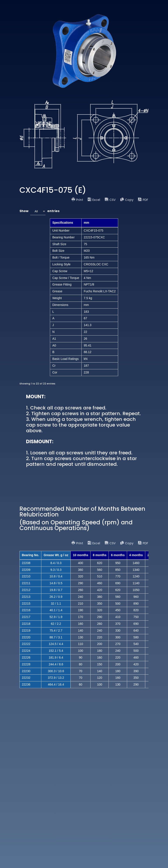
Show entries (39, 211)
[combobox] (38, 211)
